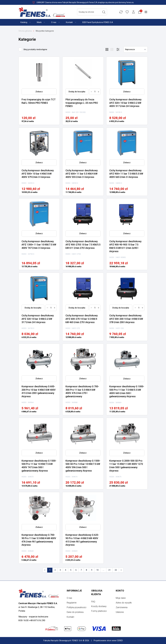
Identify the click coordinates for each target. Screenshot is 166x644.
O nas (69, 598)
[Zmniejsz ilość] (91, 92)
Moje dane (121, 598)
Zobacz (39, 92)
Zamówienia (122, 607)
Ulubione (120, 612)
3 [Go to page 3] (60, 570)
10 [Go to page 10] (97, 570)
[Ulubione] (131, 12)
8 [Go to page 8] (86, 570)
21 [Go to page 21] (109, 570)
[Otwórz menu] (118, 49)
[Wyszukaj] (107, 12)
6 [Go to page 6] (76, 570)
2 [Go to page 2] (55, 570)
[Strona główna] (42, 12)
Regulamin (72, 603)
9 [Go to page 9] (92, 570)
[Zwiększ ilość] (98, 92)
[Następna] (121, 570)
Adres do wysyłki (124, 603)
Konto (120, 591)
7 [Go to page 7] (81, 570)
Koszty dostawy (99, 606)
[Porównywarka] (124, 12)
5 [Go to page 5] (71, 570)
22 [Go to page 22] (116, 570)
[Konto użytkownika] (137, 12)
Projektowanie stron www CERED (108, 641)
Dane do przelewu (75, 612)
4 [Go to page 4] (66, 570)
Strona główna (25, 31)
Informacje (74, 591)
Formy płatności (99, 611)
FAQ (93, 602)
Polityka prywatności (77, 607)
